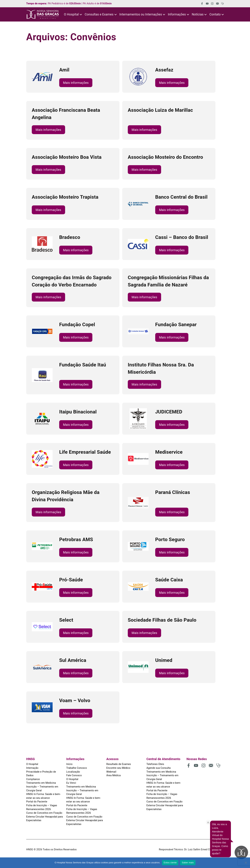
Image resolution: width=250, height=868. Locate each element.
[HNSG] (43, 14)
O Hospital (32, 764)
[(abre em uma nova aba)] (201, 4)
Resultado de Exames (119, 764)
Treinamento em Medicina (41, 783)
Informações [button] (177, 14)
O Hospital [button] (71, 14)
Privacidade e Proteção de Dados (41, 774)
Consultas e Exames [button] (99, 14)
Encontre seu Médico (118, 768)
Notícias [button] (198, 14)
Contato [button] (215, 14)
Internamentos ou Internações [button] (141, 14)
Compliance (33, 779)
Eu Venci (71, 783)
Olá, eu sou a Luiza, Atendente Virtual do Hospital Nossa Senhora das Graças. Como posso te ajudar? (220, 839)
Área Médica (114, 775)
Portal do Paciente (37, 802)
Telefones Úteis (155, 764)
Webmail (111, 772)
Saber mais (188, 863)
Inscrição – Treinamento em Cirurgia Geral (42, 789)
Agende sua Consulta (158, 768)
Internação (32, 768)
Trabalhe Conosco (77, 768)
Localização (73, 772)
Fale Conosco (74, 775)
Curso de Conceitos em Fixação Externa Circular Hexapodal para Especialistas (45, 817)
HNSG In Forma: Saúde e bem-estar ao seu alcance (43, 796)
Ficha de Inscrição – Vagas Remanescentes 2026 (42, 807)
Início (69, 764)
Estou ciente (170, 863)
